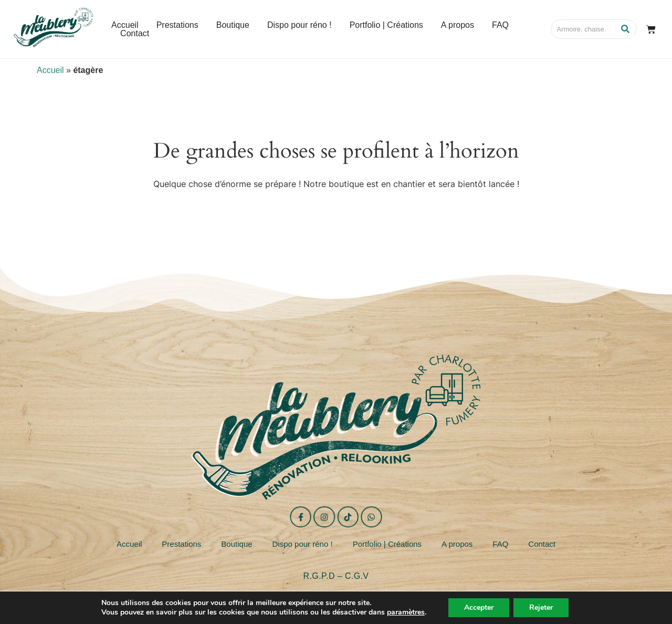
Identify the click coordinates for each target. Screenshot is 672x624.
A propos (457, 544)
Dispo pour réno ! (303, 544)
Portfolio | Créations (387, 544)
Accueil (50, 70)
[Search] (583, 29)
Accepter (479, 607)
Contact (542, 544)
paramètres (406, 612)
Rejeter (541, 607)
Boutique (237, 544)
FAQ (500, 544)
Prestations (181, 544)
